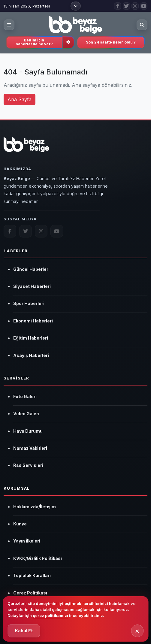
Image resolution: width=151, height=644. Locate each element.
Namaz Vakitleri (30, 448)
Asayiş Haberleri (31, 355)
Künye (20, 524)
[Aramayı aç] (142, 25)
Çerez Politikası (30, 593)
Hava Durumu (28, 431)
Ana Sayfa (20, 99)
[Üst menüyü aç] (76, 6)
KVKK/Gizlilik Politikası (38, 558)
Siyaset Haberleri (32, 286)
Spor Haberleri (29, 303)
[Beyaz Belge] (26, 148)
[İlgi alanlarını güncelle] (68, 42)
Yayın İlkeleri (27, 541)
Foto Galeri (25, 396)
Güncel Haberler (31, 269)
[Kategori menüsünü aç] (9, 25)
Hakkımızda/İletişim (35, 507)
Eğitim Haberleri (31, 338)
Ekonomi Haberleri (33, 321)
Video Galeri (26, 414)
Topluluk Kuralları (32, 575)
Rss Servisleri (28, 465)
